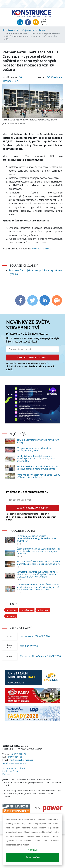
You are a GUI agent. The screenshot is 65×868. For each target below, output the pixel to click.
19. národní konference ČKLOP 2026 (40, 656)
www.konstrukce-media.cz (14, 763)
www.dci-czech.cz (41, 249)
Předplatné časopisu (12, 771)
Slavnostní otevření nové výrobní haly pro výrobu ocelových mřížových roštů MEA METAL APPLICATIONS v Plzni (37, 574)
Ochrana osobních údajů (14, 768)
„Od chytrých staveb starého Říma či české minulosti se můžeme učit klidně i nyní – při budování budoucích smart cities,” (38, 587)
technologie (43, 610)
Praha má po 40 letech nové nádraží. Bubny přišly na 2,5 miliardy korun (38, 476)
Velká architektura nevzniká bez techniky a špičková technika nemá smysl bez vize (38, 468)
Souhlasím (33, 857)
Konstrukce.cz (10, 30)
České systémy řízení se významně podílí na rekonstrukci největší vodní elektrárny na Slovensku (38, 551)
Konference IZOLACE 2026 (35, 636)
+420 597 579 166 (14, 757)
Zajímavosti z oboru (33, 30)
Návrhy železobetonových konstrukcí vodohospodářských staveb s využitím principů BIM (36, 458)
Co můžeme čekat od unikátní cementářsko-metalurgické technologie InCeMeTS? (36, 538)
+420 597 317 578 (18, 754)
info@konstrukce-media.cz (21, 760)
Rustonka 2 (11, 610)
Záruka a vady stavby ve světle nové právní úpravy (38, 441)
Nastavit (32, 850)
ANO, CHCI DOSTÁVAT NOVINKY (33, 357)
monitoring (11, 616)
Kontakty (6, 774)
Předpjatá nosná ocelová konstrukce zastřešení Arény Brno (35, 449)
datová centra (27, 610)
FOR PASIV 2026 (29, 646)
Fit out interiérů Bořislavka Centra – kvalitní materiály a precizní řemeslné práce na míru (38, 563)
